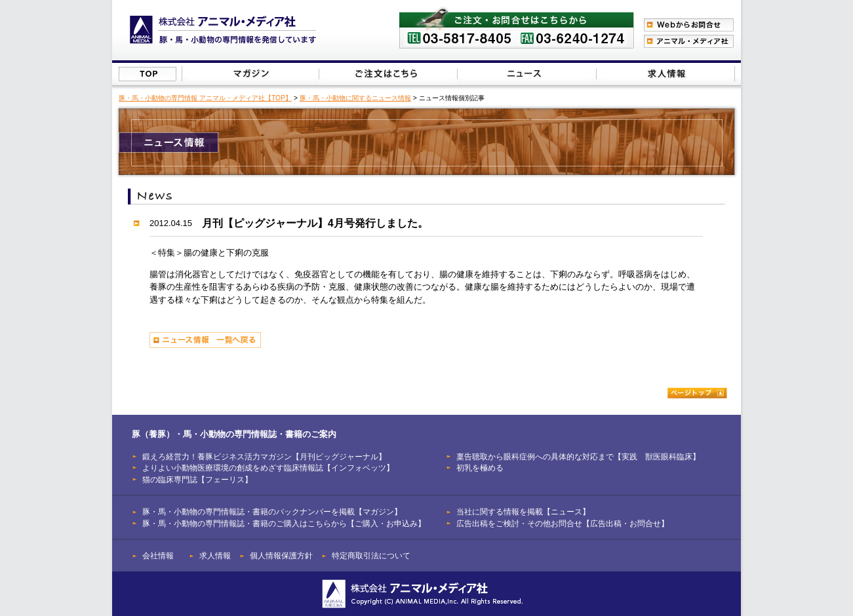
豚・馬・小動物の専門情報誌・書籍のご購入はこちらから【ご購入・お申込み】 (284, 523)
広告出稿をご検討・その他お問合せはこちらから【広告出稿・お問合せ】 (665, 74)
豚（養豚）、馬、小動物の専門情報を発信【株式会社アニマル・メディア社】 (223, 30)
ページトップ (697, 393)
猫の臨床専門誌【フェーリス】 (197, 479)
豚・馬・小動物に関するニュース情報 (355, 98)
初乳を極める (480, 468)
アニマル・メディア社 (689, 41)
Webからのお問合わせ (689, 25)
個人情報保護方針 (281, 555)
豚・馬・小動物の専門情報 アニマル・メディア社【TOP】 (205, 98)
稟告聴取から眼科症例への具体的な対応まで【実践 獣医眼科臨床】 (578, 456)
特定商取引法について (371, 555)
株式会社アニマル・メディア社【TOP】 (148, 74)
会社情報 (158, 555)
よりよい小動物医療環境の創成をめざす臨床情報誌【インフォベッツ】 (268, 468)
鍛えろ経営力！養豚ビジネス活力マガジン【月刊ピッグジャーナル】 (264, 456)
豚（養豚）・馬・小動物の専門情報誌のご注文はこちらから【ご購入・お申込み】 (387, 74)
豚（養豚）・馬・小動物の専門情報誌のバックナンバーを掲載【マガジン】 (251, 74)
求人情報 (215, 555)
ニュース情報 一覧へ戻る (205, 340)
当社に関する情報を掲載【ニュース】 (527, 74)
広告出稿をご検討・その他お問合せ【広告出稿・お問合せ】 (563, 523)
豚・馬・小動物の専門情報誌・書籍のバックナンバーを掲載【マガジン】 (272, 511)
